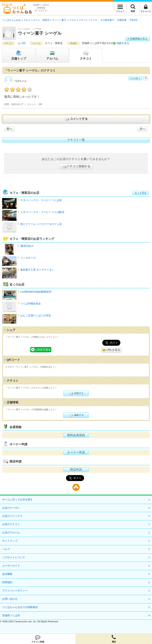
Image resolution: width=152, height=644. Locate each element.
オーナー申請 (76, 452)
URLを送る (111, 350)
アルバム (52, 55)
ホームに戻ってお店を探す (17, 500)
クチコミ (86, 55)
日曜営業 (122, 20)
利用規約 (7, 582)
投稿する (76, 393)
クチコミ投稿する (76, 167)
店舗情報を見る (138, 39)
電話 (114, 639)
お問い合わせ (10, 599)
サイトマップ (10, 541)
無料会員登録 (76, 435)
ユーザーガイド (11, 566)
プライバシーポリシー (15, 591)
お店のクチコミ (11, 524)
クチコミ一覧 (76, 140)
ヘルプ (6, 549)
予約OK (134, 20)
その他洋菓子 (107, 20)
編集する (76, 415)
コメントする (76, 119)
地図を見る (123, 43)
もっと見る (141, 193)
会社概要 (7, 574)
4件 (24, 43)
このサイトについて (14, 557)
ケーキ (94, 20)
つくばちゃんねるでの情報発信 (20, 607)
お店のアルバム (11, 533)
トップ (19, 55)
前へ (10, 129)
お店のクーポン (11, 508)
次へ (142, 129)
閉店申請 (76, 470)
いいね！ (135, 78)
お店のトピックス (12, 516)
